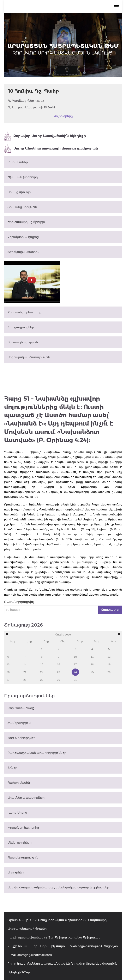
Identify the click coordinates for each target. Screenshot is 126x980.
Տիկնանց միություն (22, 207)
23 (59, 672)
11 (92, 657)
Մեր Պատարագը (21, 708)
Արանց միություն (20, 192)
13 (8, 664)
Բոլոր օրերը (63, 116)
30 (59, 680)
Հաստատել (110, 610)
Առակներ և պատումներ (26, 798)
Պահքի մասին (19, 783)
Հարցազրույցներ (21, 327)
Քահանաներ (18, 162)
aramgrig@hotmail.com (35, 955)
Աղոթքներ (16, 872)
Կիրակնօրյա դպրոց (23, 237)
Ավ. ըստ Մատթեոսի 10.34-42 (32, 107)
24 (75, 672)
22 (42, 672)
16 (59, 664)
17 (75, 664)
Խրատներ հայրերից (23, 828)
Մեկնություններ (19, 843)
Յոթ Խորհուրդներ (21, 738)
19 (109, 664)
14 (25, 664)
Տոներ (12, 768)
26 (109, 672)
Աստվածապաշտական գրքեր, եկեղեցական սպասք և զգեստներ (58, 887)
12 (109, 657)
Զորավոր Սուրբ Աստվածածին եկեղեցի (45, 136)
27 (8, 680)
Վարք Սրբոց (17, 813)
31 (75, 680)
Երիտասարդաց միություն (28, 222)
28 (25, 680)
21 (25, 672)
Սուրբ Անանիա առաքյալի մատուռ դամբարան (51, 148)
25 (92, 672)
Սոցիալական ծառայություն (29, 357)
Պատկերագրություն (23, 857)
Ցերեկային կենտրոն (23, 252)
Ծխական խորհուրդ (23, 177)
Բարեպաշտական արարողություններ (37, 753)
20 (8, 672)
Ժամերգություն (19, 723)
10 (75, 657)
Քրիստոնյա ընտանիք (24, 312)
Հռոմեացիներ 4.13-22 (26, 101)
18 (92, 664)
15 (42, 664)
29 (42, 680)
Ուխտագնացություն (23, 342)
